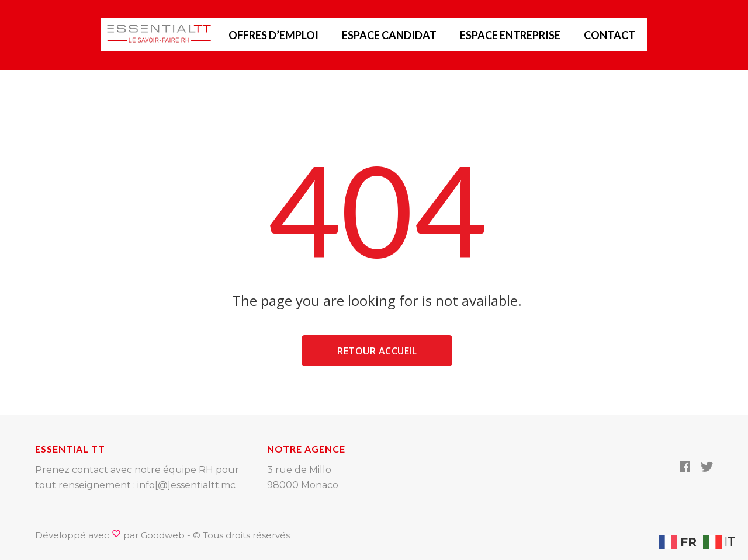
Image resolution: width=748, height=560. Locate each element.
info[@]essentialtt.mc (186, 485)
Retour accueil (377, 354)
